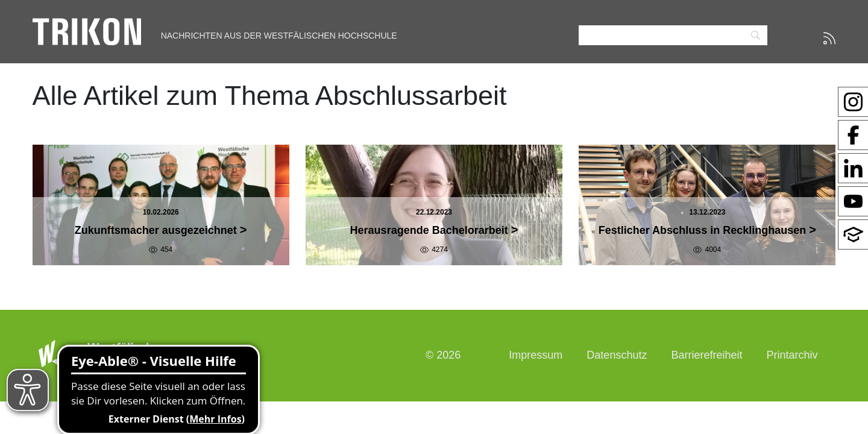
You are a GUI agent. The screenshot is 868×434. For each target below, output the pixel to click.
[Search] (673, 35)
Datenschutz (617, 355)
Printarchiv (792, 355)
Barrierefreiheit (706, 355)
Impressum (536, 355)
